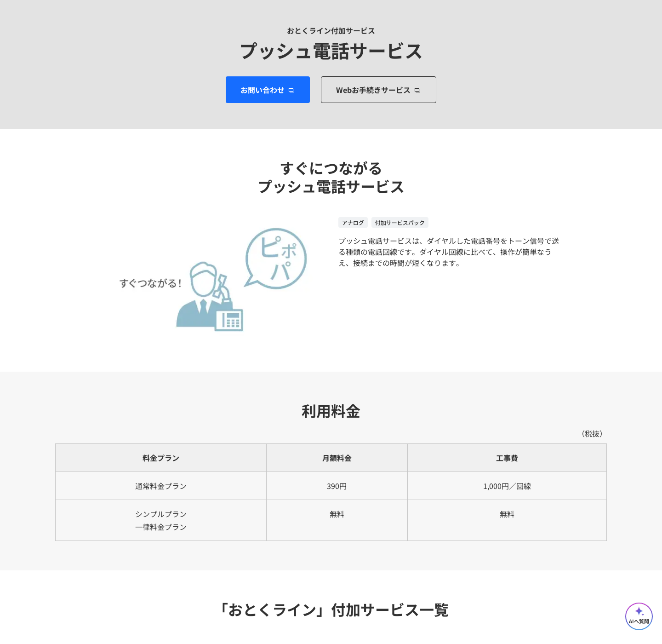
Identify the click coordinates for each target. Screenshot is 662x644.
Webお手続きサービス (373, 90)
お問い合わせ (263, 90)
